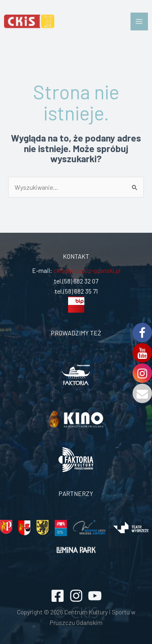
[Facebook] (58, 596)
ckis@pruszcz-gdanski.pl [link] (86, 270)
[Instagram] (76, 596)
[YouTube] (95, 596)
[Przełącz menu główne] (139, 21)
